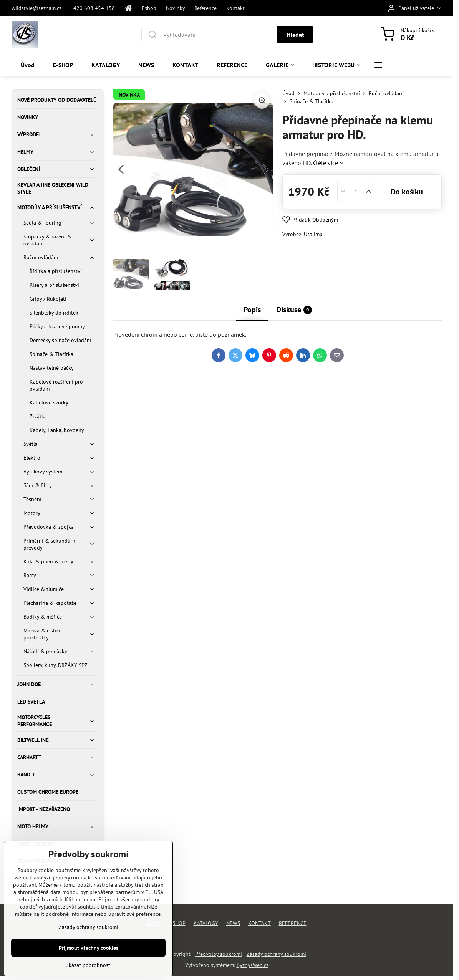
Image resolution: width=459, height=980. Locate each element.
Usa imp (313, 234)
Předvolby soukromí (219, 954)
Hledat (295, 35)
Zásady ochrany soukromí (276, 954)
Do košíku (407, 192)
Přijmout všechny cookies (89, 964)
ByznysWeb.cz (253, 965)
